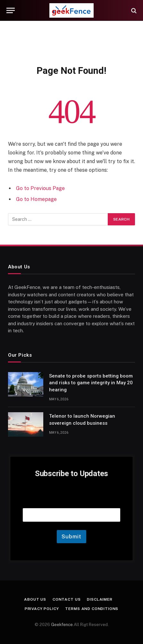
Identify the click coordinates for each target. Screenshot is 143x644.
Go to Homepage (36, 199)
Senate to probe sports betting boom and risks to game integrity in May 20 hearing (91, 383)
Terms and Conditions (92, 609)
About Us (35, 599)
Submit (71, 536)
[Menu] (11, 10)
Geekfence (62, 625)
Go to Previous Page (40, 188)
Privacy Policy (42, 609)
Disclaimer (100, 599)
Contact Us (67, 599)
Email (71, 500)
